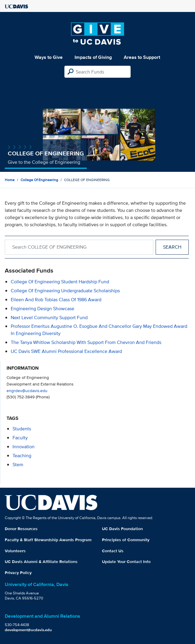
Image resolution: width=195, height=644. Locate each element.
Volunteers (15, 551)
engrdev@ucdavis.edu (27, 390)
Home (10, 180)
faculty (20, 438)
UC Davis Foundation (122, 529)
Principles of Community (126, 540)
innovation (24, 447)
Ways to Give (49, 57)
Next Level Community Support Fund (49, 318)
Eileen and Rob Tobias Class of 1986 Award (56, 300)
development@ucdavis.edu (28, 630)
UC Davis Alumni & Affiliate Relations (41, 562)
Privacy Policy (18, 573)
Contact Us (113, 551)
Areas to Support (142, 57)
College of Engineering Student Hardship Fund (60, 282)
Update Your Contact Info (126, 562)
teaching (22, 456)
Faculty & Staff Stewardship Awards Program (48, 540)
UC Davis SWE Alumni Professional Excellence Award (66, 351)
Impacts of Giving (93, 57)
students (22, 429)
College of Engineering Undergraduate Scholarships (65, 291)
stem (18, 465)
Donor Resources (21, 529)
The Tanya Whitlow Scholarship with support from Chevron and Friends (86, 342)
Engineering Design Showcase (42, 309)
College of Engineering (39, 180)
